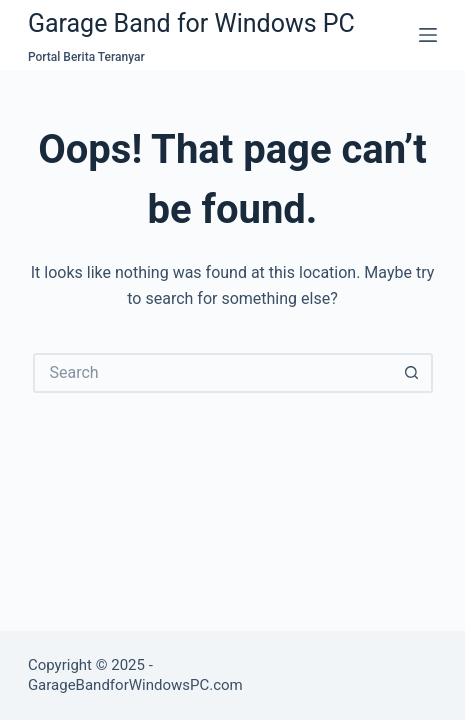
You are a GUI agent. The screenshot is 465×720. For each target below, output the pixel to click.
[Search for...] (213, 373)
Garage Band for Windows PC (191, 23)
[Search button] (413, 373)
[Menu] (428, 35)
